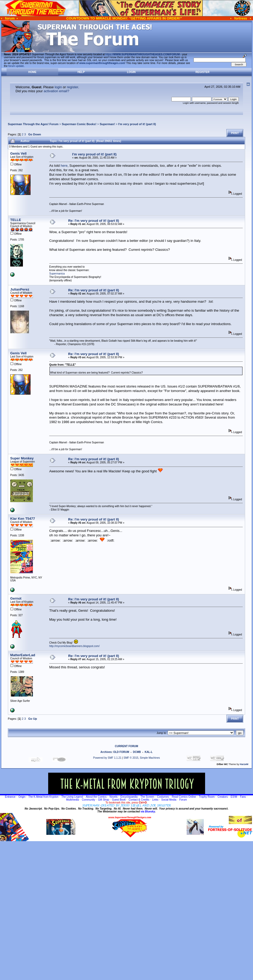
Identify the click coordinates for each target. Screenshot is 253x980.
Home (32, 72)
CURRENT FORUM (126, 746)
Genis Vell (18, 153)
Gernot (16, 598)
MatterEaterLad (23, 655)
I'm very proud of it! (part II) (137, 124)
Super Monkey (22, 458)
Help (81, 72)
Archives (106, 752)
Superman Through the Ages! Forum (33, 124)
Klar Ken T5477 (23, 519)
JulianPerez (20, 289)
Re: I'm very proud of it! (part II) (94, 221)
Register (203, 72)
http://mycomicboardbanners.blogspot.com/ (74, 646)
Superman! (107, 124)
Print (235, 133)
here (64, 166)
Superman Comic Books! (79, 124)
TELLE (16, 220)
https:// (143, 54)
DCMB (137, 752)
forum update (16, 66)
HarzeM (244, 764)
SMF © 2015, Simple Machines (142, 758)
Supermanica (57, 274)
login (58, 87)
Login (131, 72)
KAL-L (148, 752)
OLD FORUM (121, 752)
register (73, 87)
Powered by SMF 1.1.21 (107, 758)
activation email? (56, 91)
